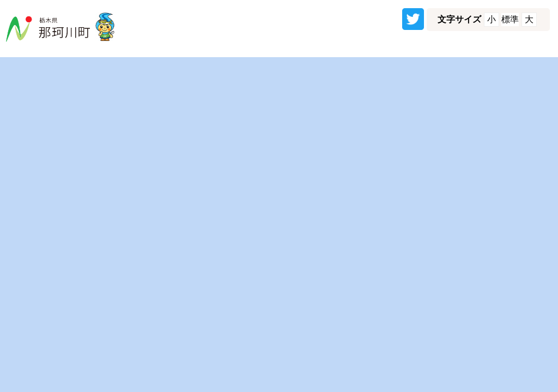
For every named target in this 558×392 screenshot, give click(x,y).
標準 (510, 19)
